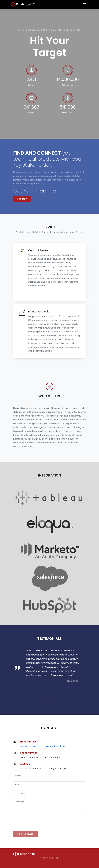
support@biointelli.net (32, 746)
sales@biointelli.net (55, 746)
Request (22, 199)
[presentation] (35, 821)
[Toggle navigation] (84, 4)
